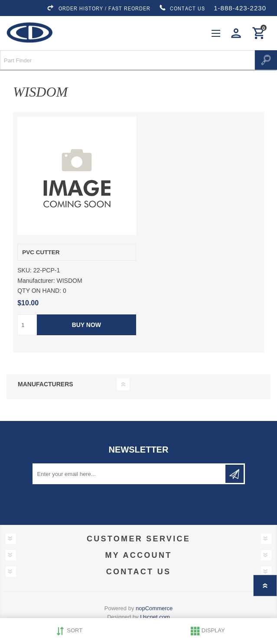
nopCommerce (154, 608)
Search (266, 60)
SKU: (24, 271)
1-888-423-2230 (240, 8)
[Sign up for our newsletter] (130, 474)
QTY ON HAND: (39, 291)
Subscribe (235, 474)
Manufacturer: (36, 281)
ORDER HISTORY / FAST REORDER (98, 8)
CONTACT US (182, 8)
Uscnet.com (155, 617)
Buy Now (86, 325)
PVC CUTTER (41, 252)
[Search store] (127, 60)
